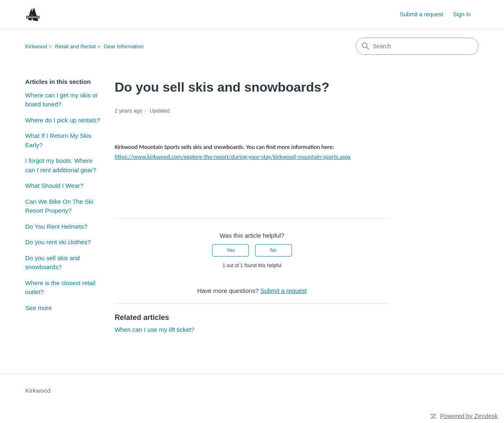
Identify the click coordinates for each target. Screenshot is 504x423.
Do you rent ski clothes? (58, 242)
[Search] (417, 46)
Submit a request (422, 14)
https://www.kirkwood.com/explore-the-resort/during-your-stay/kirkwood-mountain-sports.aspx (233, 157)
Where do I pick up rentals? (63, 120)
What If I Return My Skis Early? (59, 140)
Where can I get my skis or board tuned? (62, 100)
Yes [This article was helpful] (231, 250)
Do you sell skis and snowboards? (53, 263)
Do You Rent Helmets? (57, 226)
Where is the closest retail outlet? (61, 288)
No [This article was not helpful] (273, 250)
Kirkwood (36, 46)
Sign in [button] (462, 14)
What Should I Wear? (54, 186)
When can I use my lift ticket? (155, 330)
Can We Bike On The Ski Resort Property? (59, 206)
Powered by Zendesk (469, 416)
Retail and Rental (75, 46)
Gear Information (124, 46)
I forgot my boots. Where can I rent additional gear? (61, 165)
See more (39, 308)
